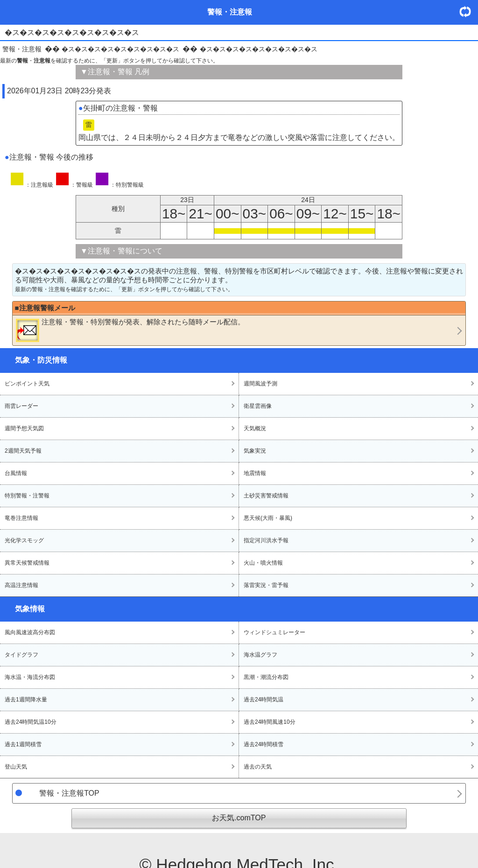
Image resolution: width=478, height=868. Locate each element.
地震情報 (255, 473)
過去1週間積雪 (23, 744)
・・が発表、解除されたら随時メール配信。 (130, 330)
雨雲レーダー (21, 406)
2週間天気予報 (23, 451)
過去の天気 (258, 767)
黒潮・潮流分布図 (266, 677)
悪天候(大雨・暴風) (268, 518)
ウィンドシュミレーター (274, 632)
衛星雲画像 (258, 406)
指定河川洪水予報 (266, 540)
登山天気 (16, 767)
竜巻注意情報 (21, 518)
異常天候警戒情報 (27, 563)
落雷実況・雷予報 (266, 585)
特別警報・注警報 (27, 496)
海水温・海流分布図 (30, 677)
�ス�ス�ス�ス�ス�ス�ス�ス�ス (120, 49)
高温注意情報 (21, 585)
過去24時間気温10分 (31, 722)
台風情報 (16, 473)
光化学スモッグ (24, 540)
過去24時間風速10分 (270, 722)
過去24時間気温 (264, 700)
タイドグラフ (21, 655)
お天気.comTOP (239, 818)
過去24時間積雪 (264, 744)
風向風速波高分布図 (30, 632)
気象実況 (255, 451)
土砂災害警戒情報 (266, 496)
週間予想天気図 (24, 428)
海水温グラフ (260, 655)
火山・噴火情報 (263, 563)
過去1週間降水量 (26, 700)
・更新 (469, 11)
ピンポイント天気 (27, 384)
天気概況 (255, 428)
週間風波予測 (260, 384)
